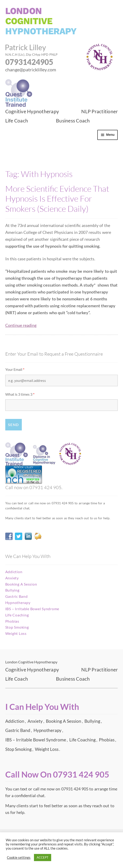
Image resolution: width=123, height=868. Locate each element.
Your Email (15, 369)
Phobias (12, 621)
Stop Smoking (17, 627)
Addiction (14, 572)
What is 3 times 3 (20, 394)
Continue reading (21, 325)
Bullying (12, 590)
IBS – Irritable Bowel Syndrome (32, 609)
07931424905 (29, 62)
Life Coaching (17, 615)
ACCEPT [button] (43, 857)
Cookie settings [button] (19, 858)
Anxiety (12, 578)
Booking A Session (21, 584)
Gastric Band (17, 596)
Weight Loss (16, 633)
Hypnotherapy (18, 602)
